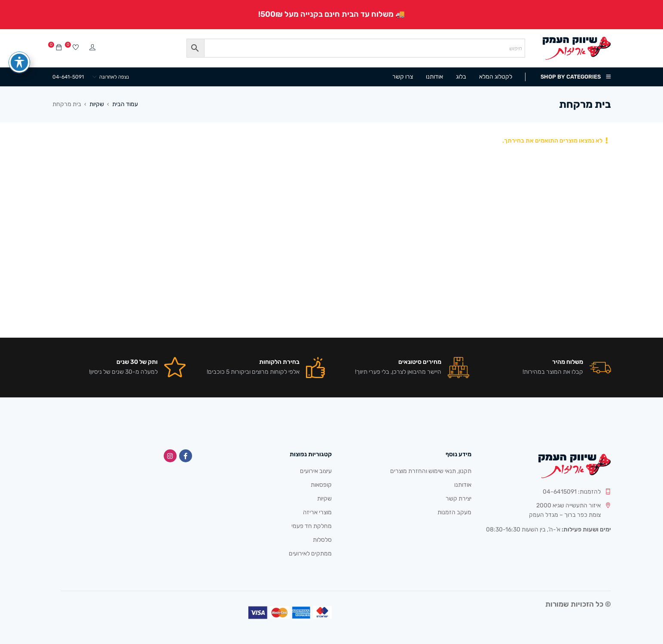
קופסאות (321, 485)
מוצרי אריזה (317, 512)
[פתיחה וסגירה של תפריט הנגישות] (19, 47)
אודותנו (463, 485)
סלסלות (322, 540)
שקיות (97, 104)
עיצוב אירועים (316, 471)
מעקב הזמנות (454, 512)
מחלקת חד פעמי (312, 526)
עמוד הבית (125, 104)
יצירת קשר (458, 499)
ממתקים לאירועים (310, 554)
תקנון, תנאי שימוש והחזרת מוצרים (431, 471)
